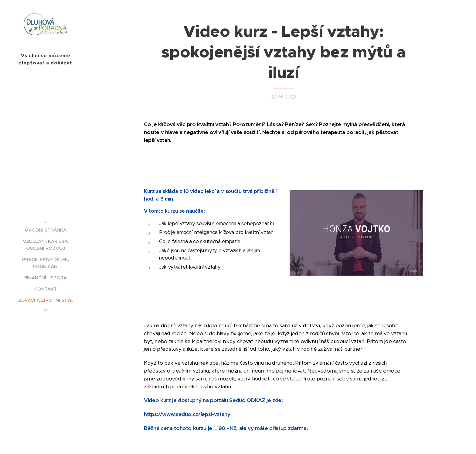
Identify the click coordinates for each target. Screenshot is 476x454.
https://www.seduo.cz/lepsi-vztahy (187, 414)
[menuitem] (46, 230)
